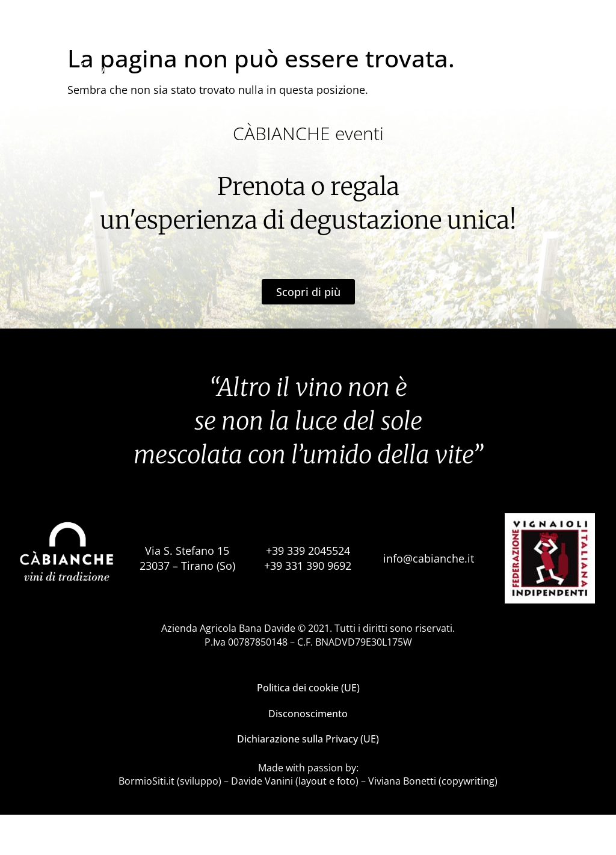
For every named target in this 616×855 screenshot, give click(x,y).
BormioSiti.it (146, 821)
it (580, 51)
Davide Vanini (262, 821)
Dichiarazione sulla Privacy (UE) (308, 779)
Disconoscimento (308, 754)
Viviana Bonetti (402, 821)
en (598, 51)
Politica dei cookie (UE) (308, 728)
